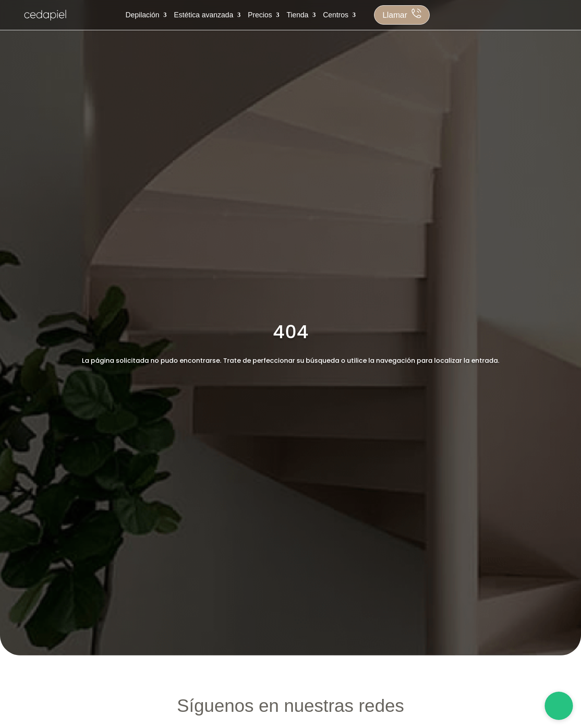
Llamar (395, 15)
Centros (336, 15)
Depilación (142, 15)
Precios (260, 15)
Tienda (297, 15)
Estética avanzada (204, 15)
